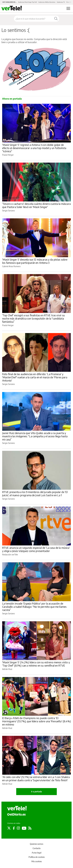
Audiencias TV (61, 2)
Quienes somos (36, 844)
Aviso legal (36, 853)
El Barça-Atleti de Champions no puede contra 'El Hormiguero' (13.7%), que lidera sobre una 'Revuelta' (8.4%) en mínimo (36, 721)
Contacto (37, 848)
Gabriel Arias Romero (11, 266)
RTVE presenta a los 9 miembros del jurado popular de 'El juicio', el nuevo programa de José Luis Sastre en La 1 (35, 494)
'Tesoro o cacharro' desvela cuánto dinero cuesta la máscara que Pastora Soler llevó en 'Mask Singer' (36, 205)
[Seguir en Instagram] (18, 828)
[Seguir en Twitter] (9, 828)
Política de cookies (37, 857)
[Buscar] (56, 19)
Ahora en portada (12, 99)
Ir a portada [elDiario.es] (36, 792)
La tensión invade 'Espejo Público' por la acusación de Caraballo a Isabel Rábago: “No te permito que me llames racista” (34, 607)
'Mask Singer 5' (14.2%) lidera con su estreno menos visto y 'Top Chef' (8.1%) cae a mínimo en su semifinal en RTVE (36, 664)
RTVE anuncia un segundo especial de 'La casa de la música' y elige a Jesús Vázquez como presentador (36, 549)
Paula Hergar (8, 155)
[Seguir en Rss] (30, 828)
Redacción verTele (10, 555)
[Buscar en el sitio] (33, 19)
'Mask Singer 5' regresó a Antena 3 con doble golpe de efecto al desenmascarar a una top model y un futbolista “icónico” (34, 148)
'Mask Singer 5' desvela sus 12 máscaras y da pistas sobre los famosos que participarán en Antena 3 (35, 261)
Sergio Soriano (8, 211)
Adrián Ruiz (7, 669)
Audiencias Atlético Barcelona (47, 2)
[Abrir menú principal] (68, 8)
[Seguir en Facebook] (14, 828)
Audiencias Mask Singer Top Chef (28, 2)
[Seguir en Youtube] (24, 828)
